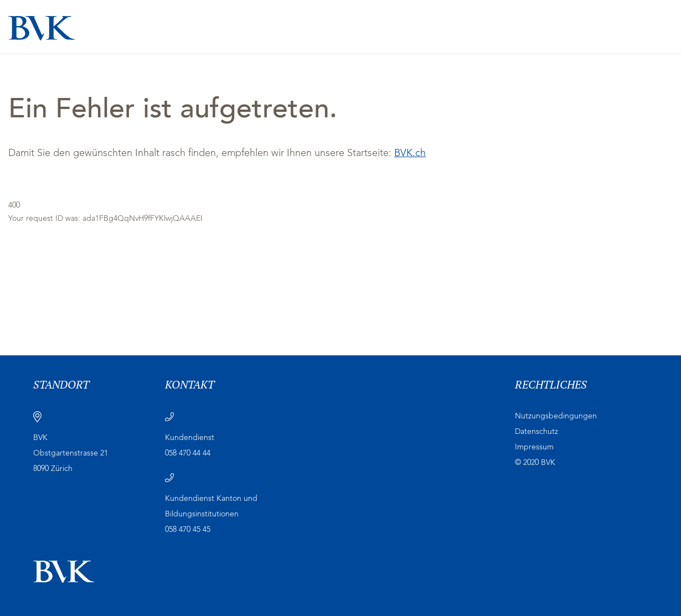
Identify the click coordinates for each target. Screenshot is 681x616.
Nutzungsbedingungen (556, 416)
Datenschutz (536, 432)
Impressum (534, 447)
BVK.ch (410, 153)
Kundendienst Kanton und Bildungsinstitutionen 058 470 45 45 (211, 514)
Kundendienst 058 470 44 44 (190, 446)
